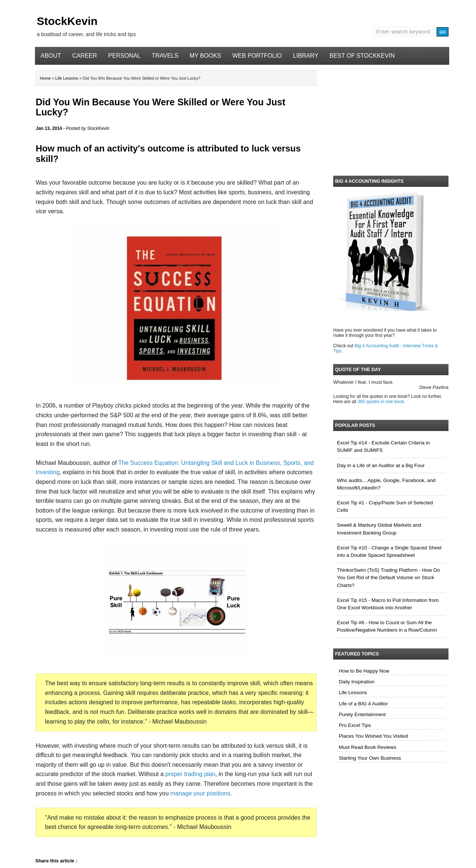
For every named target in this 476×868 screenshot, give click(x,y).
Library (306, 56)
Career (85, 56)
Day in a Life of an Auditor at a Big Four (381, 465)
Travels (165, 56)
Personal (124, 56)
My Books (205, 56)
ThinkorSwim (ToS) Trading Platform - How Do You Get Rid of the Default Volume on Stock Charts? (388, 578)
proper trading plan (190, 774)
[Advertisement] (391, 119)
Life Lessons (67, 78)
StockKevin (67, 21)
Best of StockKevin (362, 56)
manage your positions (200, 793)
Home (46, 78)
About (51, 56)
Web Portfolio (257, 56)
